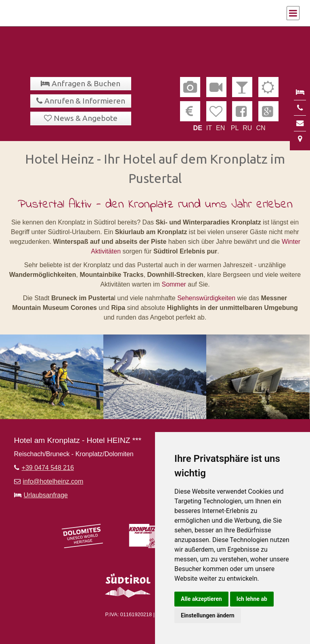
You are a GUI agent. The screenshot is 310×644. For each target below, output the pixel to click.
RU (247, 128)
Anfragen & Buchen (86, 83)
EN (220, 128)
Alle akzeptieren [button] (201, 599)
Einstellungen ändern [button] (208, 615)
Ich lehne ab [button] (252, 599)
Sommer (174, 284)
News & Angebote (86, 118)
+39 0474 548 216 (48, 468)
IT (209, 128)
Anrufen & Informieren (85, 101)
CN (261, 128)
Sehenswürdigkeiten (207, 298)
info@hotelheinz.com (53, 481)
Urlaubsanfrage (46, 495)
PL (235, 128)
